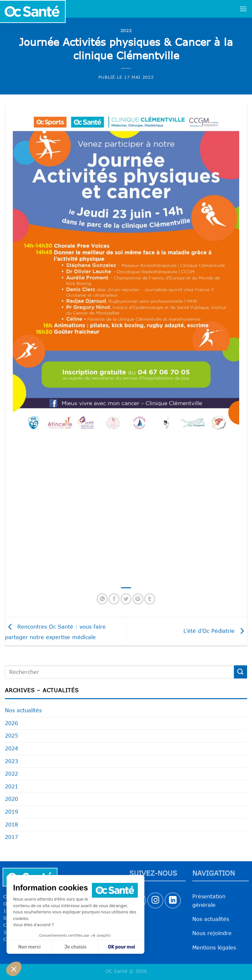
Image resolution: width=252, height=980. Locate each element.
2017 (11, 837)
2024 (11, 748)
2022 (126, 31)
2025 (11, 736)
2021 (11, 786)
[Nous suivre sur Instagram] (155, 900)
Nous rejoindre (212, 933)
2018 (11, 824)
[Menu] (243, 9)
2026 (11, 723)
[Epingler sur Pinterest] (138, 599)
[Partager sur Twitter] (126, 599)
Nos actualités (23, 710)
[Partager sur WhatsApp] (102, 599)
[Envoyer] (241, 672)
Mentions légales (214, 948)
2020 (11, 799)
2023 (11, 761)
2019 (11, 812)
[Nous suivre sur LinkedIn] (173, 900)
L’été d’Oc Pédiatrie (215, 631)
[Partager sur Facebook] (114, 599)
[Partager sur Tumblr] (150, 599)
